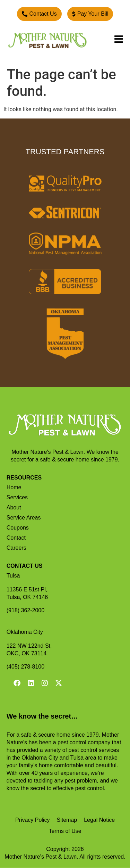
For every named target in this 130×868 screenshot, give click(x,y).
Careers (16, 548)
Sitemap (67, 820)
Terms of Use (65, 831)
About (14, 507)
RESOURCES (24, 478)
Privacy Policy (33, 820)
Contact (16, 538)
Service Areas (24, 518)
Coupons (18, 528)
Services (17, 497)
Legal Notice (99, 820)
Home (14, 487)
